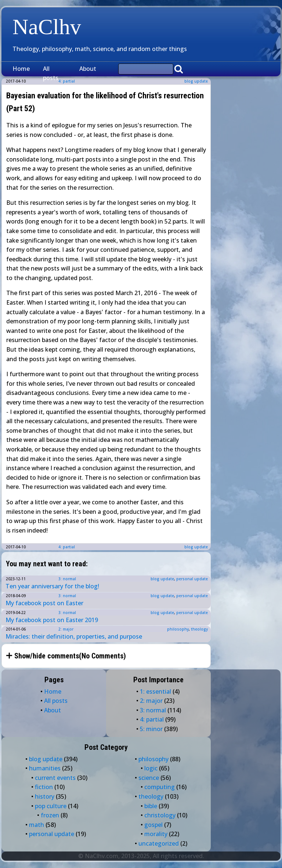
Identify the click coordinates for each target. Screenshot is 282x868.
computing (160, 787)
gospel (153, 825)
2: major (66, 629)
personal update (192, 579)
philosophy (178, 629)
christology (160, 815)
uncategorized (159, 843)
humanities (45, 768)
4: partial (67, 547)
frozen (50, 815)
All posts (51, 73)
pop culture (51, 806)
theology (199, 629)
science (149, 778)
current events (55, 778)
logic (151, 768)
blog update (196, 81)
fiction (44, 787)
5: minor (151, 729)
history (45, 796)
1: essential (156, 691)
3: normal (67, 579)
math (37, 825)
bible (151, 806)
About (88, 69)
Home (21, 69)
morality (156, 834)
